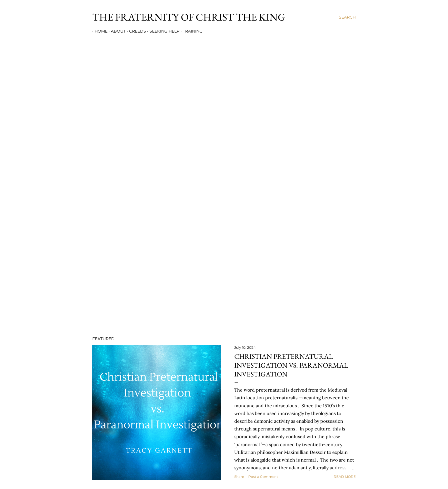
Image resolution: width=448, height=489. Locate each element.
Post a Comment (263, 477)
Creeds (135, 31)
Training (190, 31)
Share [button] (239, 477)
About (116, 31)
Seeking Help (162, 31)
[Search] (347, 17)
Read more (345, 477)
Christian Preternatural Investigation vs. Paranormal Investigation (291, 365)
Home (99, 31)
